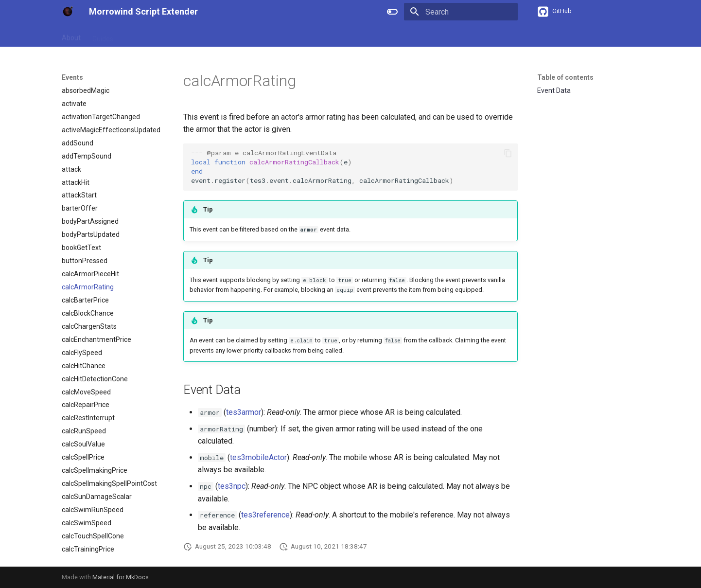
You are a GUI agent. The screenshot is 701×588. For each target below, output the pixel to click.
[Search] (461, 12)
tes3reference (265, 515)
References (143, 36)
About (71, 36)
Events (239, 36)
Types (208, 36)
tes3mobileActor (258, 457)
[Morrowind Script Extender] (68, 12)
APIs (180, 36)
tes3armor (244, 412)
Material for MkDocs (121, 577)
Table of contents (565, 77)
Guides (103, 36)
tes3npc (232, 486)
